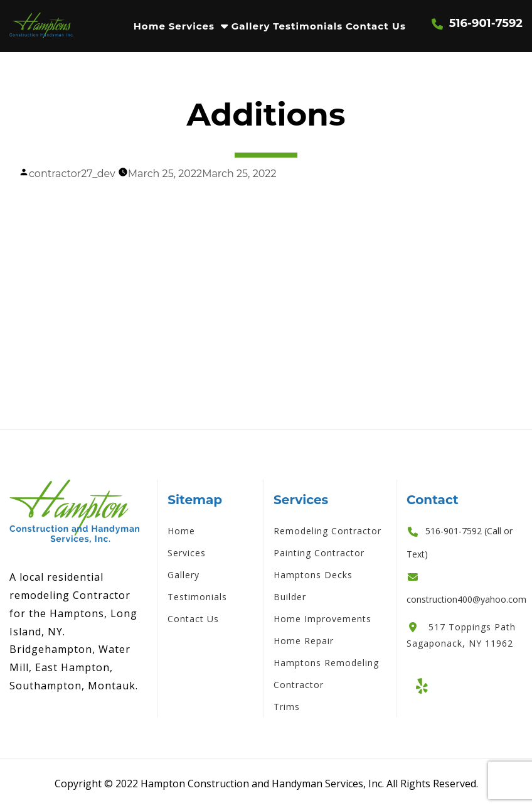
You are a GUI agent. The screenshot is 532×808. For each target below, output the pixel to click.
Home (150, 26)
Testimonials (308, 26)
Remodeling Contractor (327, 531)
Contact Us (376, 26)
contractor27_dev (72, 174)
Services (192, 26)
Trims (287, 707)
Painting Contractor (319, 553)
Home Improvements (322, 619)
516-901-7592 (486, 23)
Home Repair (304, 641)
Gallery (251, 26)
